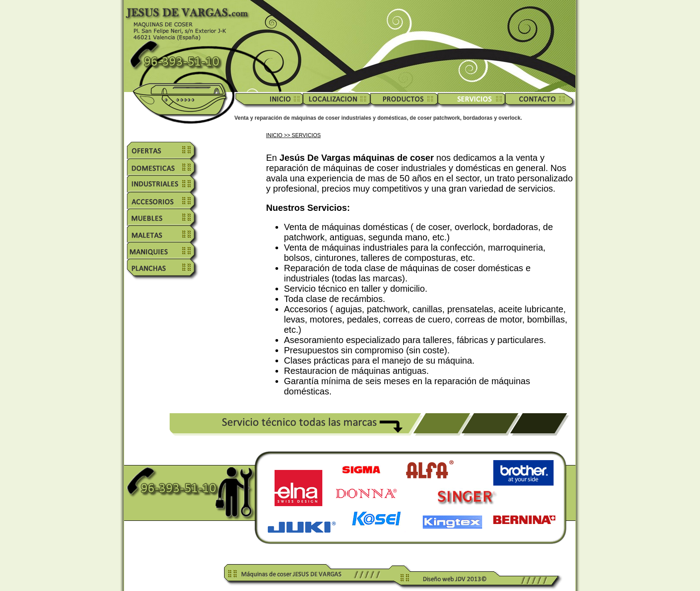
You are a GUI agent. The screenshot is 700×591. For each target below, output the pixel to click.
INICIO (274, 135)
